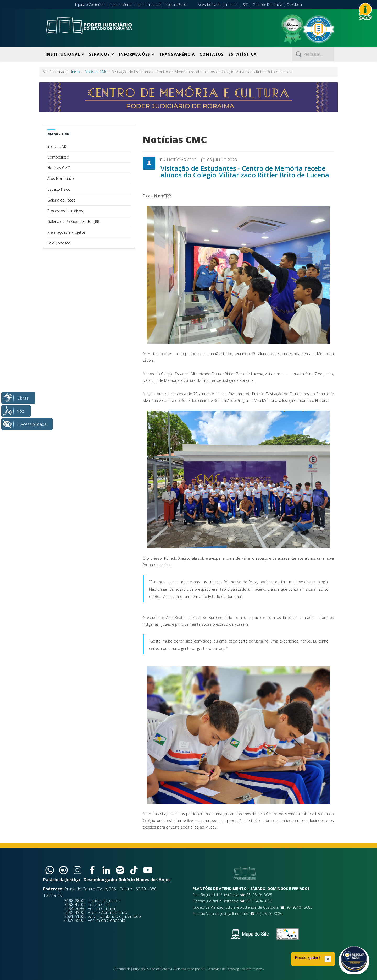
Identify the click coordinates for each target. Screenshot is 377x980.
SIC (245, 4)
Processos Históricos (65, 211)
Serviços (99, 54)
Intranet (232, 4)
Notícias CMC (96, 72)
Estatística (243, 54)
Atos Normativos (62, 179)
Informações (135, 54)
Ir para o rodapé (148, 4)
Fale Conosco (59, 243)
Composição (58, 157)
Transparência (177, 54)
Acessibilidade (209, 4)
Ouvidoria (294, 4)
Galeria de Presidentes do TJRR (73, 222)
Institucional (63, 54)
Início (76, 72)
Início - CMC (57, 146)
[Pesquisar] (313, 54)
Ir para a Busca (176, 4)
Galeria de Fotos (61, 200)
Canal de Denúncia (267, 4)
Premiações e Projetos (66, 232)
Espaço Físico (59, 189)
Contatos (212, 54)
